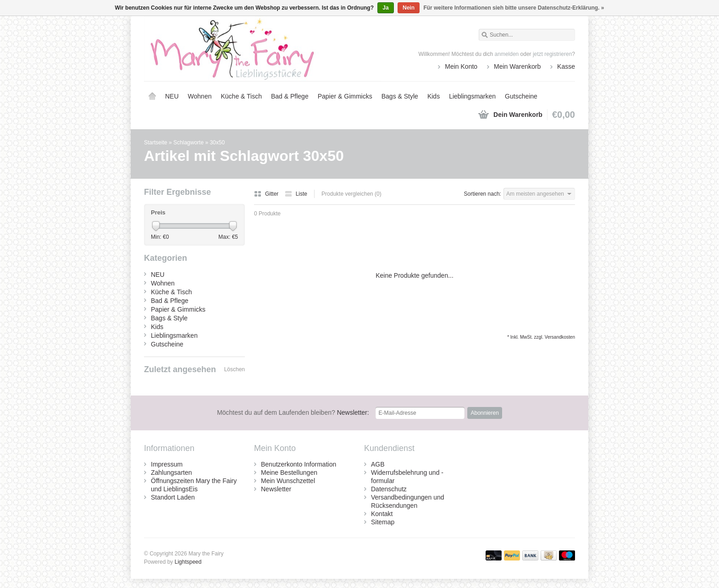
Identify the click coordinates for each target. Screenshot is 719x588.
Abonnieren (484, 413)
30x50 (217, 143)
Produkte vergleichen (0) (351, 194)
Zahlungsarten (171, 473)
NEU (172, 96)
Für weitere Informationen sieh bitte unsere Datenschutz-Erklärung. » (514, 8)
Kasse (566, 66)
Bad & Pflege (290, 96)
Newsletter (276, 489)
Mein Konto (461, 66)
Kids (434, 96)
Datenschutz (389, 489)
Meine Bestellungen (289, 473)
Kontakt (382, 514)
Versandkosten (560, 337)
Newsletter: (293, 412)
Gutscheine (521, 96)
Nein (409, 8)
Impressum (167, 464)
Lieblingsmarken (472, 96)
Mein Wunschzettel (288, 481)
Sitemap (383, 522)
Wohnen (200, 96)
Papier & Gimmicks (345, 96)
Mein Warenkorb (517, 66)
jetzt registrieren (552, 54)
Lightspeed (188, 562)
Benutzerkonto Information (299, 464)
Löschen (235, 369)
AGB (378, 464)
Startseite (152, 96)
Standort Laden (173, 497)
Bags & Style (400, 96)
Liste (296, 194)
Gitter (267, 194)
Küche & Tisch (241, 96)
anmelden (507, 54)
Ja (385, 8)
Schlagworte (188, 143)
